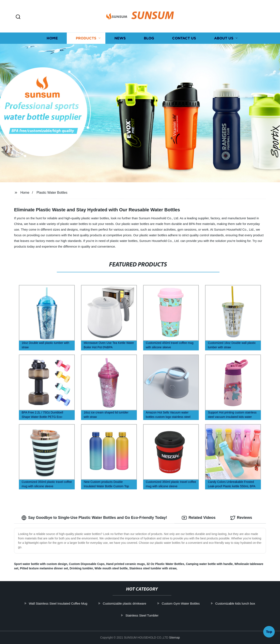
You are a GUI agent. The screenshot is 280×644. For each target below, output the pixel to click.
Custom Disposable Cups (87, 564)
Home (52, 38)
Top (269, 633)
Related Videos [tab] (199, 518)
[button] (18, 17)
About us (224, 38)
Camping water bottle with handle (209, 564)
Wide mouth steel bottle (111, 568)
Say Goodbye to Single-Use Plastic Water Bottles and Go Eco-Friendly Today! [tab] (94, 518)
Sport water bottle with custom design (41, 564)
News (120, 38)
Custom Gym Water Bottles (191, 603)
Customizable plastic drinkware (135, 603)
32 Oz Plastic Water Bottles (165, 564)
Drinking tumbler (81, 568)
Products (86, 38)
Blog (149, 38)
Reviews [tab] (241, 518)
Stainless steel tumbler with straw (153, 568)
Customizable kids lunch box (246, 603)
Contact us (184, 38)
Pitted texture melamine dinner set (44, 568)
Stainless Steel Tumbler (153, 615)
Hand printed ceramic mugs (126, 564)
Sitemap (174, 638)
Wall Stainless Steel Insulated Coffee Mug (68, 603)
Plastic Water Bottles (52, 193)
